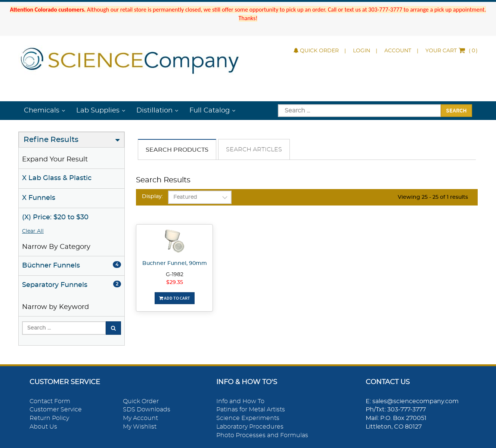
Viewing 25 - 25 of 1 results (433, 197)
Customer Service (56, 410)
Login (362, 51)
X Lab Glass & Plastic (57, 178)
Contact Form (50, 401)
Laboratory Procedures (250, 427)
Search (456, 110)
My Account (140, 418)
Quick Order (316, 51)
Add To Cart (175, 298)
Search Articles (254, 149)
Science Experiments (248, 418)
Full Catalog (210, 111)
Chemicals (42, 111)
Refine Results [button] (51, 140)
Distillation (154, 111)
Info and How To (240, 401)
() (452, 51)
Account (398, 51)
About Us (43, 427)
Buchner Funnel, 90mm (175, 263)
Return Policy (49, 418)
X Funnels (39, 198)
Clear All (33, 231)
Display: (152, 197)
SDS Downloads (147, 410)
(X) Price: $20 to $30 (55, 217)
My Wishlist (140, 427)
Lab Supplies (98, 111)
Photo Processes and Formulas (262, 435)
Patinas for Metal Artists (251, 410)
